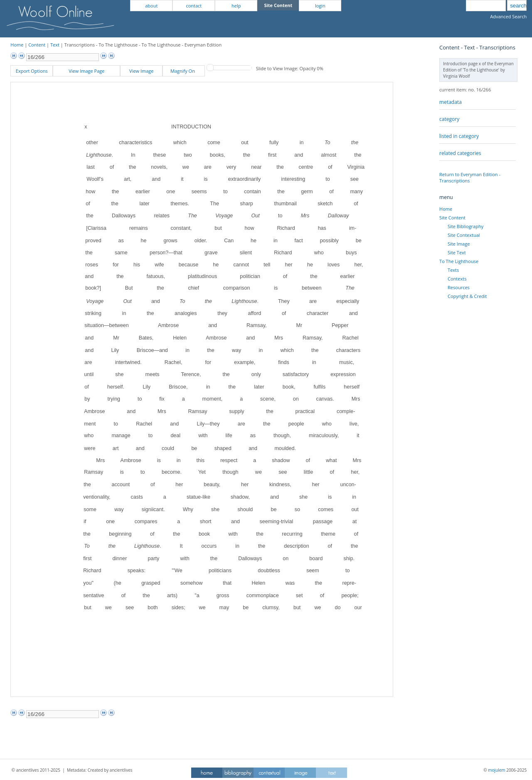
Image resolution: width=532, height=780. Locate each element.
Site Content (452, 218)
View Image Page (86, 71)
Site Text (457, 252)
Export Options (32, 71)
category (449, 119)
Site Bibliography (465, 226)
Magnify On (184, 71)
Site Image (459, 244)
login (320, 6)
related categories (460, 153)
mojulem (496, 770)
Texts (453, 270)
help (236, 6)
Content (37, 45)
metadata (451, 102)
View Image (141, 71)
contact (194, 6)
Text (55, 45)
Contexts (457, 279)
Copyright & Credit (467, 296)
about (151, 6)
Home (17, 45)
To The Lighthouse (459, 261)
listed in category (459, 136)
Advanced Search (508, 16)
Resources (459, 287)
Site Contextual (464, 235)
